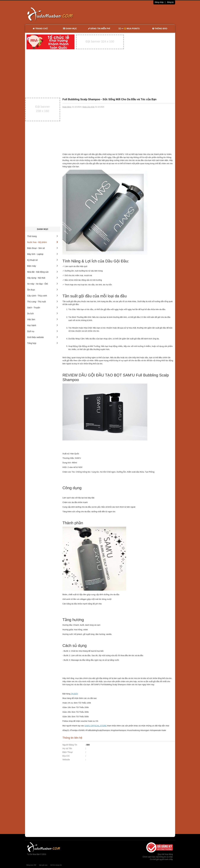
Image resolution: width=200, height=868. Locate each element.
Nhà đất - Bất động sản (43, 272)
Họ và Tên (67, 748)
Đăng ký (170, 2)
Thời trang (43, 236)
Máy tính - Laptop (43, 254)
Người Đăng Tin (70, 745)
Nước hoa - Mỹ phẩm (43, 242)
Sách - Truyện (43, 308)
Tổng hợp (43, 343)
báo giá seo (43, 865)
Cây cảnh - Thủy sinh (43, 296)
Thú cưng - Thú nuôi (43, 302)
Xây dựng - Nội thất (43, 278)
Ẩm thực (43, 290)
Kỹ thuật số (43, 260)
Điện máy (43, 266)
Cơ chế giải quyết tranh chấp (161, 859)
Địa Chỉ (66, 756)
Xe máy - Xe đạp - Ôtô (43, 284)
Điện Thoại (68, 752)
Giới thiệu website (43, 337)
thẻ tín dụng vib (56, 865)
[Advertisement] (131, 14)
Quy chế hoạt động (165, 854)
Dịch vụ (43, 331)
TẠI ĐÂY (74, 694)
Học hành (43, 325)
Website (66, 760)
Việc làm (43, 319)
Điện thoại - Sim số (43, 248)
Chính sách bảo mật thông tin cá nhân (158, 857)
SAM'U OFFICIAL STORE (96, 726)
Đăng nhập (159, 2)
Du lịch (43, 313)
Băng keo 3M (31, 865)
